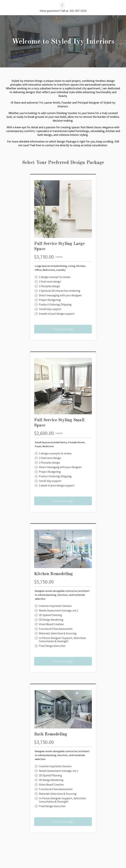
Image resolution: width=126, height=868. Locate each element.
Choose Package (63, 329)
